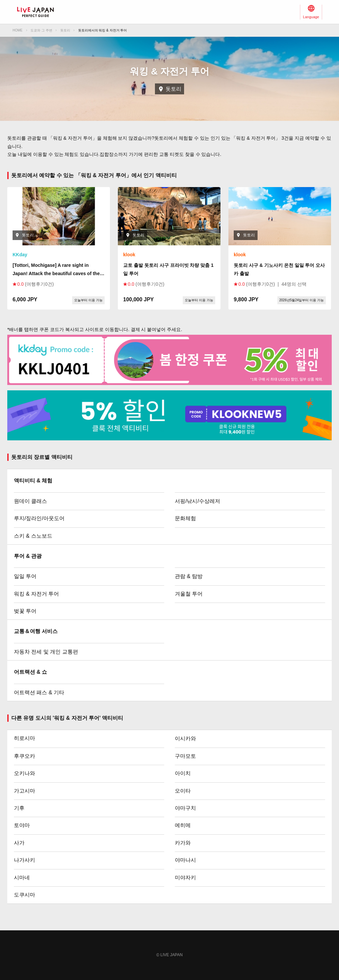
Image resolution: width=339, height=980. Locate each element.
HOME (18, 30)
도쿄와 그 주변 (41, 30)
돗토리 (65, 30)
